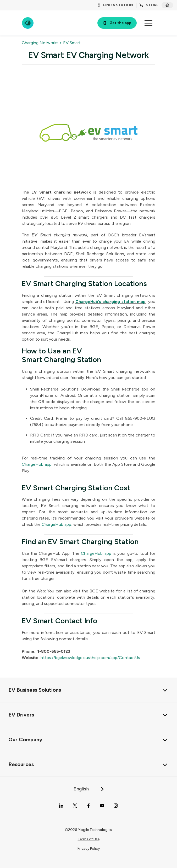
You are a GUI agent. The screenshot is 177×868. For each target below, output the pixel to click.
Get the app (117, 23)
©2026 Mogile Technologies (88, 830)
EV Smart (72, 43)
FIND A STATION (115, 5)
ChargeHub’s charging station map (111, 302)
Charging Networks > (42, 43)
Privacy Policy (89, 849)
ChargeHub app (37, 464)
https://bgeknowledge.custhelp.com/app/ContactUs (90, 658)
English (89, 789)
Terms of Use (89, 839)
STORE (149, 5)
